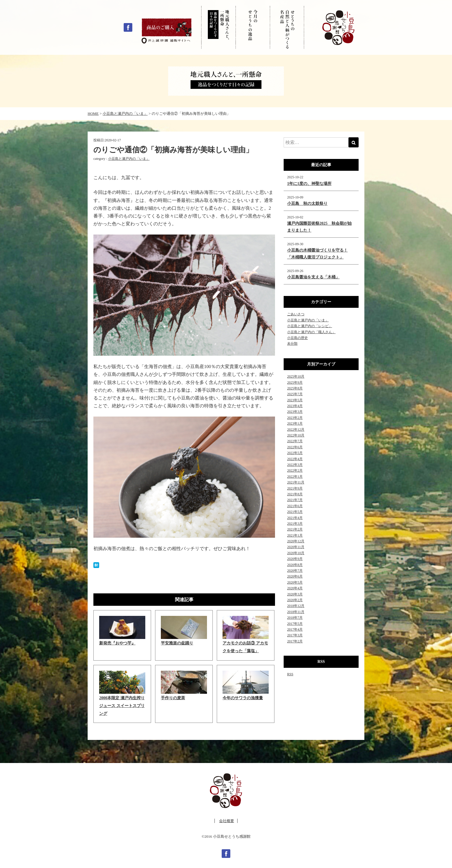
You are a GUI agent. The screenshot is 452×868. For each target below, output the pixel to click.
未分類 (292, 344)
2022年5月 (295, 453)
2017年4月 (295, 629)
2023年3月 (295, 412)
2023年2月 (295, 418)
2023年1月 (295, 423)
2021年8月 (295, 494)
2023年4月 (295, 406)
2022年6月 (295, 447)
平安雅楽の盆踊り (177, 643)
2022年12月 (296, 430)
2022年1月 (295, 477)
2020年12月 (296, 541)
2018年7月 (295, 618)
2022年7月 (295, 441)
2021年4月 (295, 518)
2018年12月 (296, 606)
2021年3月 (295, 524)
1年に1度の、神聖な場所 (309, 184)
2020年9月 (295, 559)
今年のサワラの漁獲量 (243, 698)
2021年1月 (295, 535)
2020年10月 (296, 553)
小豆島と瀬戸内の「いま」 (129, 159)
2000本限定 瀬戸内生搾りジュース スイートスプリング (122, 706)
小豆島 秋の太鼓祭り (307, 204)
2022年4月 (295, 459)
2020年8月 (295, 565)
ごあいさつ (296, 314)
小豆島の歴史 (297, 338)
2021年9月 (295, 488)
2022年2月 (295, 470)
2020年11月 (296, 547)
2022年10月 (296, 435)
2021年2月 (295, 529)
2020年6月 (295, 576)
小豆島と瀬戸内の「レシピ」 (310, 326)
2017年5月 (295, 624)
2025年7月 (295, 394)
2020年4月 (295, 588)
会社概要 (227, 821)
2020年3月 (295, 594)
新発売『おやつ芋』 (117, 643)
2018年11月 (296, 612)
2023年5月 (295, 400)
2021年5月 (295, 512)
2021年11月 (296, 482)
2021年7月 (295, 500)
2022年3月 (295, 465)
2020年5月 (295, 582)
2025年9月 (295, 383)
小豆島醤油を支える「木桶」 (313, 277)
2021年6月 (295, 506)
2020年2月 (295, 600)
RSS (290, 674)
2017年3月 (295, 635)
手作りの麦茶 (173, 698)
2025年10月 (296, 376)
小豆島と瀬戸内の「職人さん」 (311, 332)
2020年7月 (295, 571)
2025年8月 (295, 388)
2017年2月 (295, 641)
